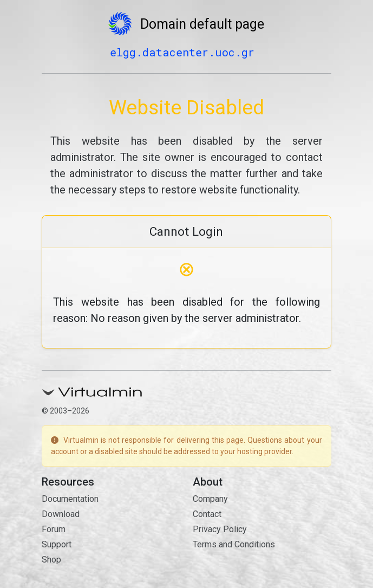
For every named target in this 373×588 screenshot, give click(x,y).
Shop (51, 560)
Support (57, 544)
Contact (207, 514)
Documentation (70, 499)
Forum (54, 529)
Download (61, 514)
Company (210, 499)
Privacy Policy (220, 529)
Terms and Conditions (234, 544)
